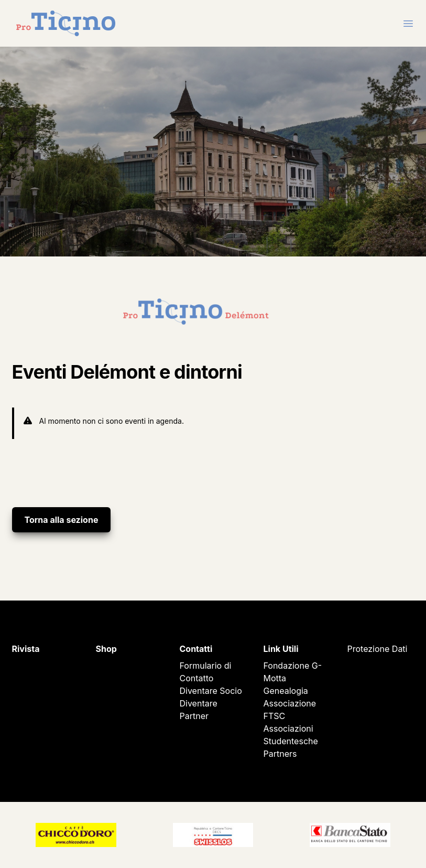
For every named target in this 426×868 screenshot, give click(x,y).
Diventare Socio (211, 691)
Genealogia (286, 691)
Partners (280, 754)
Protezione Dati (378, 649)
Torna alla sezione (62, 520)
